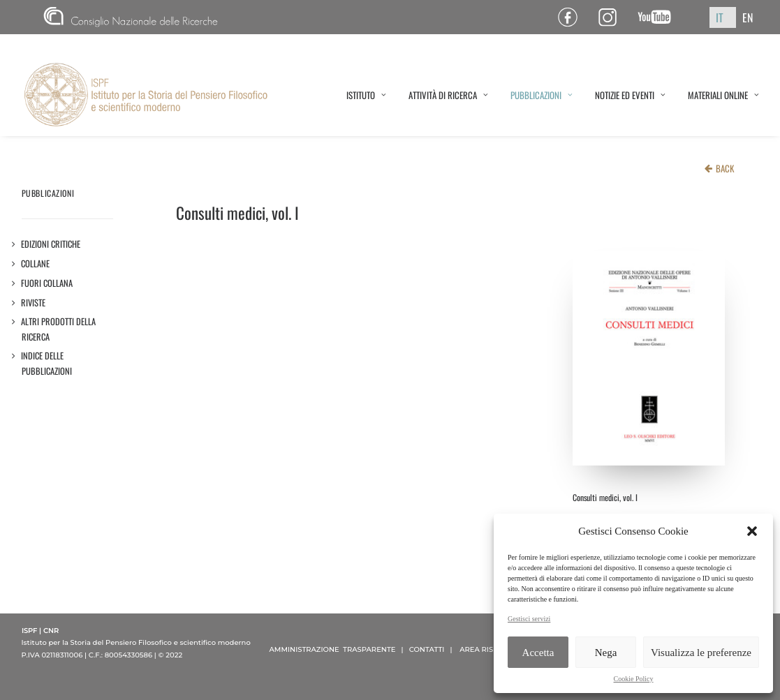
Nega (606, 653)
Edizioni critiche (51, 244)
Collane (36, 263)
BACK (725, 168)
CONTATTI (427, 649)
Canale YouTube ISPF (660, 17)
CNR (131, 17)
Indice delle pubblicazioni (47, 363)
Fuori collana (47, 283)
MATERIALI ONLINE (723, 95)
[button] (752, 531)
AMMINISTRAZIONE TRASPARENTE (333, 649)
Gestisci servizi (529, 619)
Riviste (34, 303)
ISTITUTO (366, 95)
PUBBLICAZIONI (542, 95)
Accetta (538, 653)
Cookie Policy (634, 679)
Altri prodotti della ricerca (59, 329)
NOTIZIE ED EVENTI (630, 95)
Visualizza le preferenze (701, 653)
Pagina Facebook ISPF (573, 17)
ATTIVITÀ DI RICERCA (448, 95)
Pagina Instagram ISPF (613, 17)
